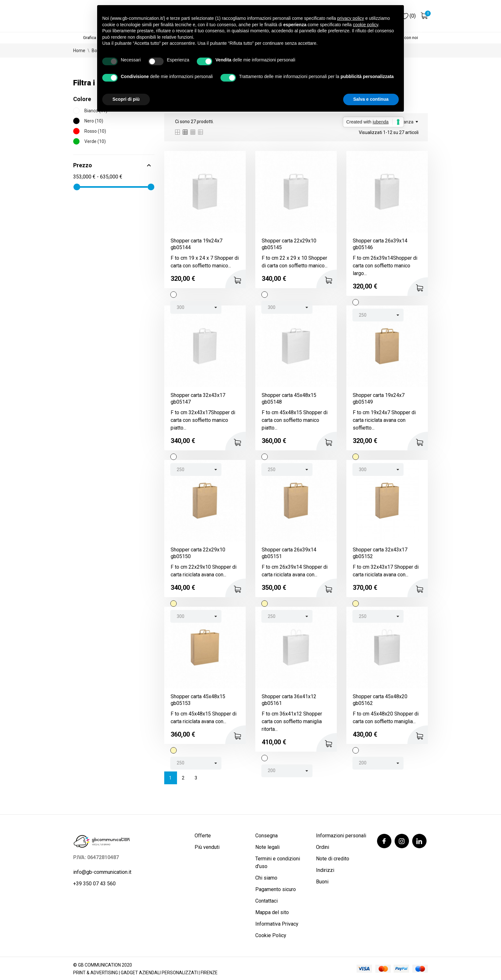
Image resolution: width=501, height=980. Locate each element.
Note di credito (333, 859)
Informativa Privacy (277, 924)
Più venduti (207, 847)
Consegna (266, 836)
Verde (95, 141)
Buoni (322, 882)
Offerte (203, 836)
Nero (94, 121)
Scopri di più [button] (126, 99)
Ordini (323, 847)
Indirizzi (325, 870)
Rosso (95, 131)
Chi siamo (266, 878)
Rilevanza (406, 122)
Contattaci (266, 901)
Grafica (90, 38)
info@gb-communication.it (102, 872)
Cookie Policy (271, 935)
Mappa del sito (272, 912)
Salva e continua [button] (371, 99)
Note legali (267, 847)
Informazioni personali (341, 836)
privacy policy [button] (351, 18)
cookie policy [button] (365, 25)
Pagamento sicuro (276, 889)
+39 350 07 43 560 (94, 884)
